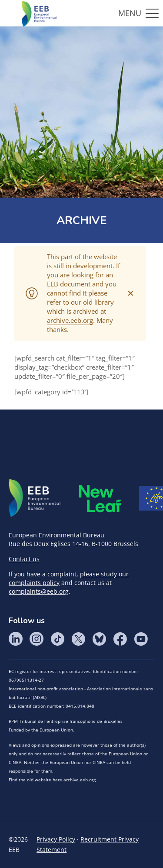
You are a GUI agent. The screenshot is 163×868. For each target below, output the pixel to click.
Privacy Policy (56, 839)
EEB (35, 498)
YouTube (141, 639)
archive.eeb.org (70, 320)
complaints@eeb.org (39, 591)
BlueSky (99, 639)
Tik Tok (57, 639)
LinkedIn (16, 639)
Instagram (37, 639)
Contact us (24, 559)
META (100, 499)
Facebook (120, 639)
